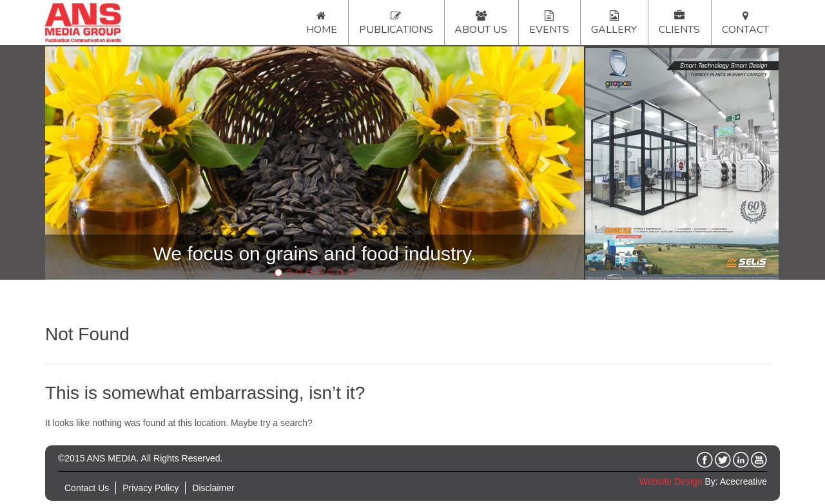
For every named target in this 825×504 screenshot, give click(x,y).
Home (322, 30)
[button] (85, 163)
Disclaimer (213, 488)
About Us (481, 30)
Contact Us (87, 488)
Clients (679, 30)
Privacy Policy (150, 488)
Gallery (614, 30)
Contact (745, 30)
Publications (396, 30)
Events (549, 30)
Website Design (671, 481)
